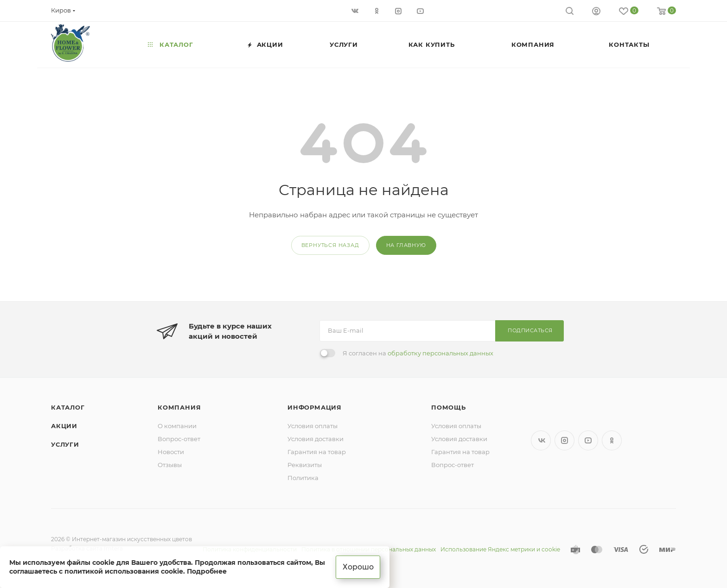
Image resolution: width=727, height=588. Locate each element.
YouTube (588, 440)
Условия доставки (316, 439)
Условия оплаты (312, 426)
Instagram (564, 440)
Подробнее (207, 571)
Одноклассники (612, 440)
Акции (64, 426)
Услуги (65, 444)
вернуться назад (330, 245)
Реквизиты (305, 465)
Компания (179, 407)
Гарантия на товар (317, 452)
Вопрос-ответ (179, 439)
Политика (303, 478)
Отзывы (170, 465)
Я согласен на (418, 353)
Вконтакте (541, 440)
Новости (171, 452)
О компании (177, 426)
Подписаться (530, 330)
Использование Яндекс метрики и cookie (500, 549)
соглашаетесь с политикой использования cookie (96, 571)
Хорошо (358, 567)
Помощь (449, 407)
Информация (315, 407)
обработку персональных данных (440, 353)
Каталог (68, 407)
